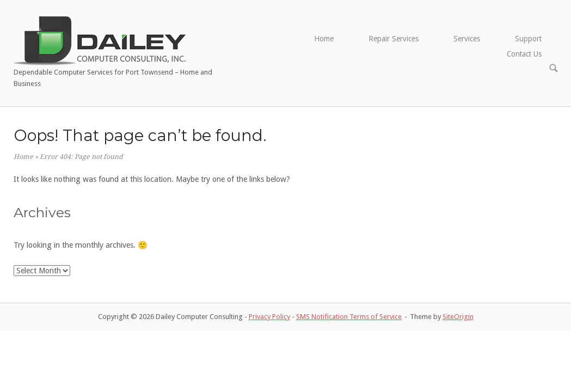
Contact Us (524, 54)
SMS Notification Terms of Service (349, 317)
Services (467, 39)
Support (528, 39)
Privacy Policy (269, 317)
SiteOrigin (458, 317)
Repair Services (394, 39)
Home (324, 39)
